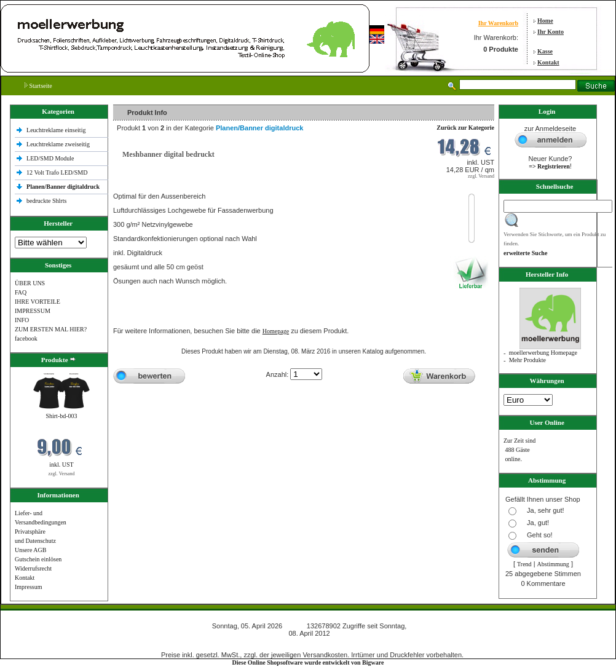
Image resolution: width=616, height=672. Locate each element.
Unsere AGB (30, 550)
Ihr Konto (551, 32)
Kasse (545, 51)
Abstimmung (553, 564)
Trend (524, 564)
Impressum (28, 587)
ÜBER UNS (30, 283)
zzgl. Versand (62, 474)
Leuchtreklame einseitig (57, 130)
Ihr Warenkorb (498, 23)
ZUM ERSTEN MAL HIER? (51, 329)
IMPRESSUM (33, 311)
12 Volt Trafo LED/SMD (57, 172)
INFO (22, 320)
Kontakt (548, 62)
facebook (26, 338)
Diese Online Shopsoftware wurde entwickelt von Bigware (308, 662)
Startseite (38, 86)
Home (545, 21)
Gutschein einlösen (38, 559)
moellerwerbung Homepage (543, 353)
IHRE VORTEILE (38, 302)
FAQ (21, 292)
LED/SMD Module (50, 158)
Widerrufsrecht (33, 568)
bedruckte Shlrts (46, 201)
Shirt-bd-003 (61, 416)
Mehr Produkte (527, 360)
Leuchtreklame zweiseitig (59, 144)
